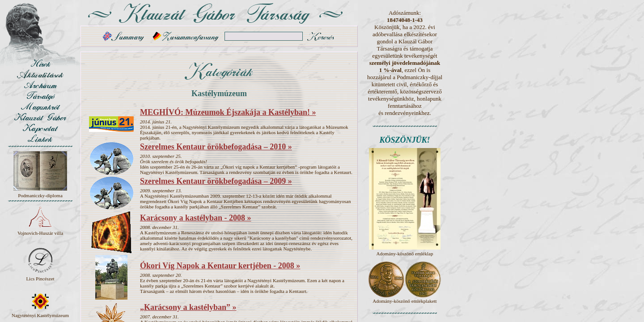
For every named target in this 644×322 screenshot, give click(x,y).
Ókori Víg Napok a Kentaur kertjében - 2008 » (220, 266)
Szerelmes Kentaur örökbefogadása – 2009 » (216, 181)
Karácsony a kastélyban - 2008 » (196, 218)
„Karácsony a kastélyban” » (188, 307)
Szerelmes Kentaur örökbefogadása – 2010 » (216, 147)
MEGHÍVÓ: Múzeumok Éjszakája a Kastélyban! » (228, 112)
